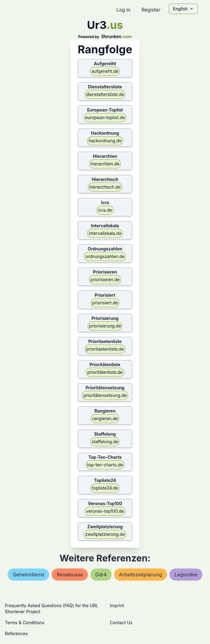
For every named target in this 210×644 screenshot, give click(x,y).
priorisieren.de (105, 280)
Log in (123, 10)
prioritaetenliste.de (105, 349)
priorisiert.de (105, 303)
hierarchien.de (105, 164)
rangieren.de (105, 418)
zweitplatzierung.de (105, 534)
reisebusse (70, 575)
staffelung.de (105, 442)
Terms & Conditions (25, 623)
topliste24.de (105, 488)
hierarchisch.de (105, 187)
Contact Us (121, 623)
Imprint (117, 605)
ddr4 (101, 575)
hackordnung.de (105, 141)
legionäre (186, 575)
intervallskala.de (105, 233)
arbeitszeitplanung (141, 575)
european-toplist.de (105, 117)
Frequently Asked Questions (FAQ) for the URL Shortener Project (51, 609)
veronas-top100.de (105, 511)
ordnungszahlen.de (105, 256)
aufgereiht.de (105, 71)
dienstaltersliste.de (105, 94)
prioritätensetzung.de (105, 395)
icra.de (105, 210)
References (16, 633)
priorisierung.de (105, 326)
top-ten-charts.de (105, 465)
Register (151, 10)
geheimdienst (28, 575)
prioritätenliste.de (105, 372)
